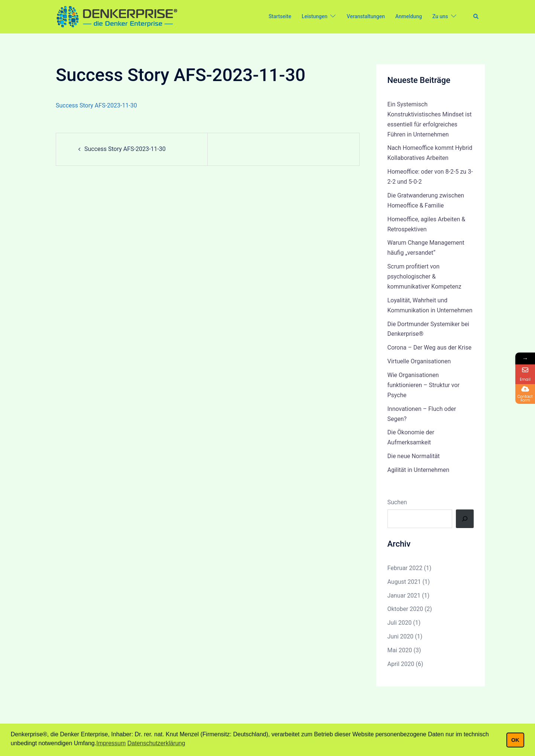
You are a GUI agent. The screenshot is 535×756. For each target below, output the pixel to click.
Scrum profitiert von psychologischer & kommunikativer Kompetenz (424, 276)
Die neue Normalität (414, 456)
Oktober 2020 (405, 609)
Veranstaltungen (366, 16)
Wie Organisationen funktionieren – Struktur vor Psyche (424, 385)
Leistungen (314, 16)
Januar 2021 (404, 596)
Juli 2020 (400, 623)
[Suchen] (465, 519)
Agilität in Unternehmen (419, 470)
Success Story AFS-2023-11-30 (96, 105)
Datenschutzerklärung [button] (156, 743)
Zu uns (440, 16)
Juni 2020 (401, 636)
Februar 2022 (405, 568)
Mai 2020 (400, 650)
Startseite (280, 16)
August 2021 (404, 582)
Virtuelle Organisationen (419, 361)
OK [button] (515, 740)
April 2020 (401, 664)
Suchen (397, 502)
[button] (476, 17)
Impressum (111, 743)
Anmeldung (409, 16)
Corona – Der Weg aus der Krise (429, 348)
